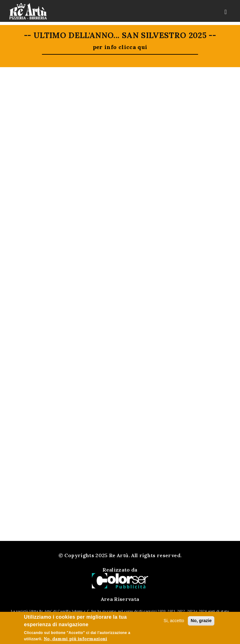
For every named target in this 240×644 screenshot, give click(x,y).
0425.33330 (126, 414)
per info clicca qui (120, 47)
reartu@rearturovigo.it (130, 430)
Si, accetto (174, 621)
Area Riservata (120, 599)
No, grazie (201, 621)
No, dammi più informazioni (75, 639)
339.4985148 (128, 422)
